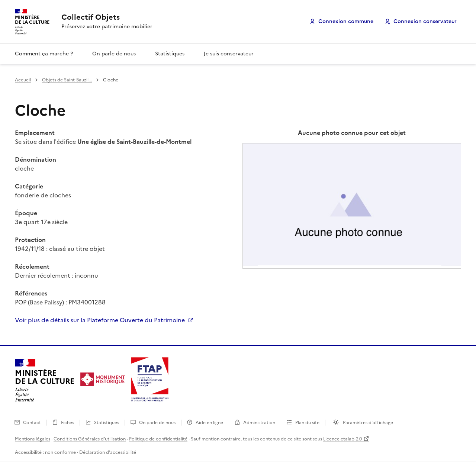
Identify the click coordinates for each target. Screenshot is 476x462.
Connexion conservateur (425, 21)
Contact (33, 423)
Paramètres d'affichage (367, 423)
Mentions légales (33, 439)
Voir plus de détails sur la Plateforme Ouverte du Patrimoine (101, 320)
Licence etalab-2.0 (342, 439)
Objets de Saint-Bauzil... (67, 80)
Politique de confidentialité (158, 439)
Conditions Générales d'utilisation (90, 439)
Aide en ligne (210, 423)
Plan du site (308, 423)
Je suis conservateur (229, 54)
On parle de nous (114, 54)
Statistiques (170, 54)
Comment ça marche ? (44, 54)
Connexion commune (346, 21)
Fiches (68, 423)
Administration (260, 423)
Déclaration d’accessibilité (108, 452)
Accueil (23, 80)
